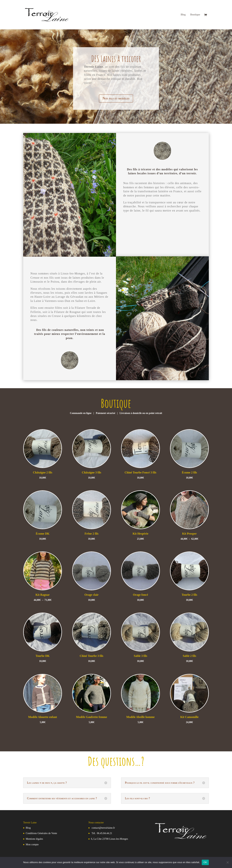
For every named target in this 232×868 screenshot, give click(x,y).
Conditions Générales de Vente (41, 833)
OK (205, 862)
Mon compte (32, 845)
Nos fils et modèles (116, 98)
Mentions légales (34, 839)
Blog (183, 15)
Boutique (195, 15)
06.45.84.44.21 (105, 833)
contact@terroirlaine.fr (103, 828)
